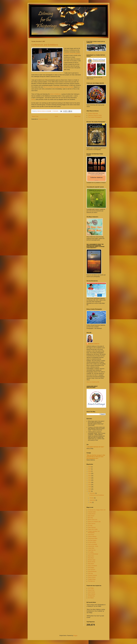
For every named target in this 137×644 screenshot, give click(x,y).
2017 (90, 469)
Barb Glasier (91, 516)
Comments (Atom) (43, 119)
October (92, 498)
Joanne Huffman (92, 537)
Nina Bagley (91, 568)
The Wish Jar (91, 581)
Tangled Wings (92, 579)
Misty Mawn (91, 564)
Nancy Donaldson (93, 566)
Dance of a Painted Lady (94, 522)
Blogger (75, 636)
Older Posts (77, 116)
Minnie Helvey (92, 562)
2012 (90, 480)
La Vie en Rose (92, 542)
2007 (90, 491)
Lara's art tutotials (92, 544)
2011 (90, 482)
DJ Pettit (90, 526)
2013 (90, 478)
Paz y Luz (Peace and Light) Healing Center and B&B (58, 87)
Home (56, 116)
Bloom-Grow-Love (93, 520)
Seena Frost (91, 590)
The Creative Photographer (95, 117)
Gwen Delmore (92, 527)
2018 (90, 467)
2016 (90, 471)
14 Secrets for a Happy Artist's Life (97, 510)
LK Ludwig (91, 552)
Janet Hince (91, 535)
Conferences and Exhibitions (45, 45)
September (93, 500)
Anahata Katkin (92, 512)
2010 (90, 485)
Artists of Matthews (55, 94)
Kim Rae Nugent (92, 540)
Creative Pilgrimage (93, 113)
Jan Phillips (91, 588)
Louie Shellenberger (93, 554)
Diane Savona (92, 524)
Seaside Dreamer (92, 575)
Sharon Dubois (92, 577)
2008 (90, 489)
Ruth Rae (90, 573)
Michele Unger (92, 560)
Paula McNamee (92, 571)
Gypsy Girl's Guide (93, 529)
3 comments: (56, 111)
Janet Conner (91, 592)
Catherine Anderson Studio (95, 115)
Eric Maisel (91, 598)
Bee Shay (90, 518)
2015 (90, 473)
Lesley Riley (91, 548)
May (91, 502)
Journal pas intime (93, 538)
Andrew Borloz (92, 514)
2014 (90, 476)
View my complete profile (93, 382)
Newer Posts (35, 116)
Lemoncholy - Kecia (93, 546)
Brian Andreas (92, 594)
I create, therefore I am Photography (94, 532)
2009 (90, 487)
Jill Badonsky (91, 596)
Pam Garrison (92, 570)
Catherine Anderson (94, 344)
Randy (33, 99)
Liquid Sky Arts (92, 550)
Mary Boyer (91, 558)
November (93, 493)
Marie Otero (91, 556)
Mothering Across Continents (72, 54)
